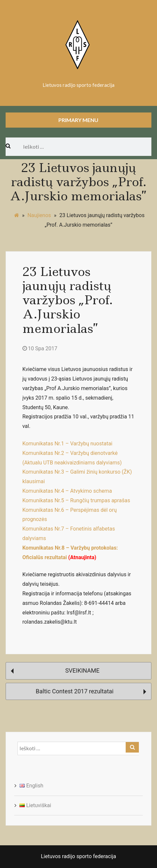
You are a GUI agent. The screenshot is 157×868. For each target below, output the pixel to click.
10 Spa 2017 (40, 348)
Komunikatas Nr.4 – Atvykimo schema (67, 491)
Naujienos (39, 215)
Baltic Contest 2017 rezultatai (91, 691)
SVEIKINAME (55, 670)
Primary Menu (78, 120)
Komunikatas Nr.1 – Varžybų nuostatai (67, 444)
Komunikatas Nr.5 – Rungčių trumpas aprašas (76, 500)
